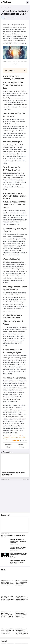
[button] (2, 2)
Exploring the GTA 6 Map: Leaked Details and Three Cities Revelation (7, 630)
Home (2, 8)
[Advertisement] (15, 496)
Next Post (25, 479)
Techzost (7, 2)
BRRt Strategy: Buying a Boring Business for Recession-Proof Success (8, 582)
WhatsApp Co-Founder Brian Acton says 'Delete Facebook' (13, 536)
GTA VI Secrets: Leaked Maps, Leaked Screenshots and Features (8, 598)
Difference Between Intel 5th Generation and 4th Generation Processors (18, 541)
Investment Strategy (19, 436)
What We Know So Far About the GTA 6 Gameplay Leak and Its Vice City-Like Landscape (7, 614)
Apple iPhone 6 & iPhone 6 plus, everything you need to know (18, 548)
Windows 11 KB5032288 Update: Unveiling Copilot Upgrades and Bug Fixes (22, 598)
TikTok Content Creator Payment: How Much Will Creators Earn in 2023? (18, 555)
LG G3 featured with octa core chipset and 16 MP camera (18, 561)
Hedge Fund (8, 8)
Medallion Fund (14, 437)
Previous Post (6, 479)
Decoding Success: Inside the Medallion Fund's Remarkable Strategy (13, 473)
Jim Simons (6, 437)
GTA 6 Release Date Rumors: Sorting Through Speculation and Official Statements (22, 614)
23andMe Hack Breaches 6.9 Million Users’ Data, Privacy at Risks (22, 582)
